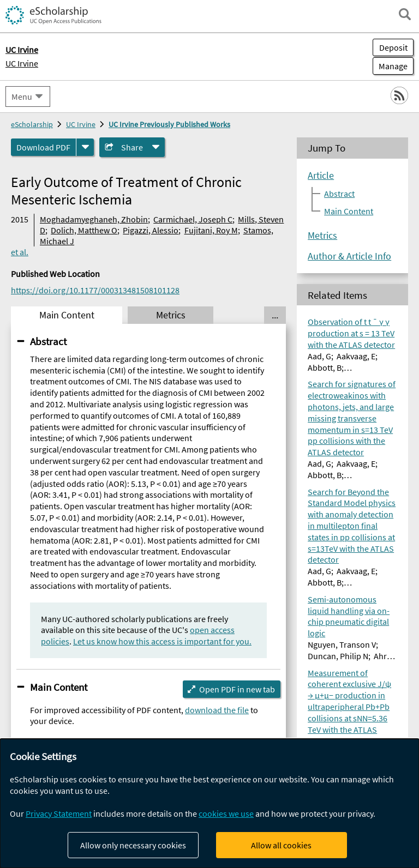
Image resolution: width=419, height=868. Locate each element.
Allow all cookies (281, 845)
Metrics (322, 236)
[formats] (85, 147)
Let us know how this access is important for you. (162, 641)
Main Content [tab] (67, 315)
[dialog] (209, 803)
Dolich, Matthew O (84, 230)
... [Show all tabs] (275, 315)
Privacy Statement (59, 813)
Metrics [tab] (171, 315)
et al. (20, 252)
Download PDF (43, 147)
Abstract (48, 341)
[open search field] (405, 14)
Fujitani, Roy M (211, 230)
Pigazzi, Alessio (151, 230)
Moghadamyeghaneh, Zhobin (94, 219)
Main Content (59, 687)
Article (321, 176)
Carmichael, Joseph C (193, 219)
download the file (217, 710)
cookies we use (226, 813)
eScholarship (32, 124)
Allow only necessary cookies (133, 845)
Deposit (393, 47)
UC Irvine (22, 63)
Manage (390, 66)
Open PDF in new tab (237, 689)
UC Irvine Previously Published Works (169, 124)
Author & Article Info (349, 256)
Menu (22, 97)
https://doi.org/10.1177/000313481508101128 (95, 290)
